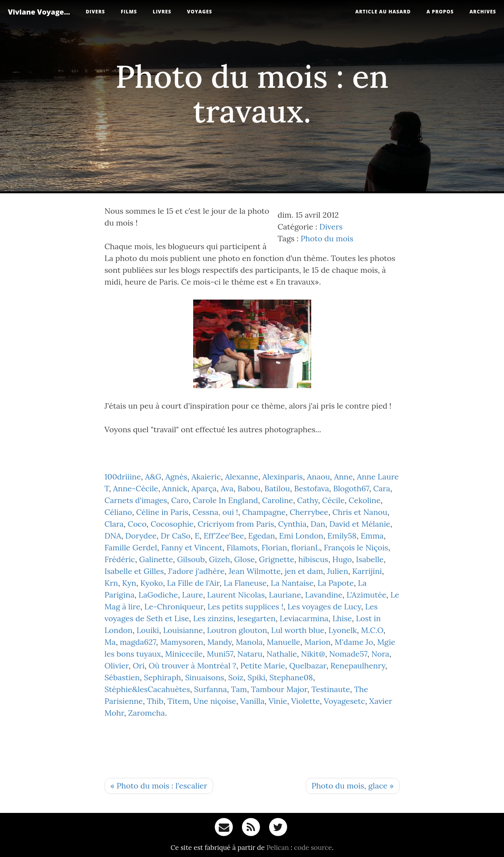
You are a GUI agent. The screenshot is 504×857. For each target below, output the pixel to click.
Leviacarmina (304, 618)
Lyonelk (343, 630)
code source (313, 848)
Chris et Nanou (360, 512)
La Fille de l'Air (193, 583)
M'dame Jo (354, 642)
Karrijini (367, 571)
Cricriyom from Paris (236, 524)
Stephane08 (291, 677)
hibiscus (313, 559)
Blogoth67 (351, 488)
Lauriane (285, 595)
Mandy (220, 642)
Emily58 (342, 536)
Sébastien (122, 677)
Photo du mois (327, 238)
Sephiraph (162, 677)
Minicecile (184, 654)
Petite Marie (263, 665)
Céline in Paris (162, 512)
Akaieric (206, 477)
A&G (153, 477)
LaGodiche (158, 595)
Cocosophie (172, 524)
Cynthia (292, 524)
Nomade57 (348, 654)
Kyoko (151, 583)
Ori (138, 665)
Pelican (278, 848)
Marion (317, 642)
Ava (227, 488)
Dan (318, 524)
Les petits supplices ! (245, 606)
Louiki (148, 630)
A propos (440, 12)
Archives (483, 12)
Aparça (204, 488)
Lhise (342, 618)
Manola (249, 642)
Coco (137, 524)
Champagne (264, 512)
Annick (175, 488)
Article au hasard (383, 12)
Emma (372, 536)
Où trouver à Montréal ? (193, 665)
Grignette (277, 559)
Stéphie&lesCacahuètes (147, 689)
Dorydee (141, 536)
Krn (111, 583)
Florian (274, 547)
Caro (180, 500)
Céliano (118, 512)
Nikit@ (313, 654)
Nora (380, 654)
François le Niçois (356, 547)
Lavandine (324, 595)
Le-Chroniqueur (174, 606)
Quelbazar (308, 665)
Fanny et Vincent (192, 547)
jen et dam (304, 571)
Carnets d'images (136, 500)
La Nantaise (292, 583)
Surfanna (210, 689)
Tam (239, 689)
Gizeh (220, 559)
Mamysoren (182, 642)
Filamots (242, 547)
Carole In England (225, 500)
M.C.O (372, 630)
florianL (306, 547)
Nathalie (282, 654)
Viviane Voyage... (39, 12)
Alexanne (242, 477)
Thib (155, 701)
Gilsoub (191, 559)
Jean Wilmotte (255, 571)
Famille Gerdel (131, 547)
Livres (162, 12)
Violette (306, 701)
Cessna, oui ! (215, 512)
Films (129, 12)
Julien (337, 571)
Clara (114, 524)
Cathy (307, 500)
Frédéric (120, 559)
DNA (113, 536)
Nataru (250, 654)
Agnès (176, 477)
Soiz (236, 677)
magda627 (138, 642)
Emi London (301, 536)
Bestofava (311, 488)
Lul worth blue (298, 630)
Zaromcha (147, 713)
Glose (244, 559)
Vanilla (252, 701)
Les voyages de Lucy (324, 606)
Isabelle (370, 559)
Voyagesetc (344, 701)
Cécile (333, 500)
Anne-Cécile (136, 488)
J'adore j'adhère (196, 571)
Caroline (278, 500)
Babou (249, 488)
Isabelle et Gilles (134, 571)
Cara (382, 488)
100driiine (123, 477)
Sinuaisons (204, 677)
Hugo (342, 559)
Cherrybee (309, 512)
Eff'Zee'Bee (224, 536)
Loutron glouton (237, 630)
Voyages (199, 12)
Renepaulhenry (358, 665)
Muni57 (220, 654)
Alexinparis (283, 477)
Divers (95, 12)
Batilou (277, 488)
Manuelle (283, 642)
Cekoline (365, 500)
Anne (343, 477)
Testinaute (330, 689)
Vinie (278, 701)
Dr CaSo (175, 536)
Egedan (262, 536)
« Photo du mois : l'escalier (159, 786)
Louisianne (183, 630)
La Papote (336, 583)
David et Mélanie (360, 524)
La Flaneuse (245, 583)
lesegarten (256, 618)
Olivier (117, 665)
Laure (193, 595)
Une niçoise (215, 701)
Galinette (156, 559)
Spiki (256, 677)
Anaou (318, 477)
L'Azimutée (366, 595)
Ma (110, 642)
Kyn (129, 583)
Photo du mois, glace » (353, 786)
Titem (178, 701)
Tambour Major (279, 689)
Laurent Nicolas (236, 595)
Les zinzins (213, 618)
